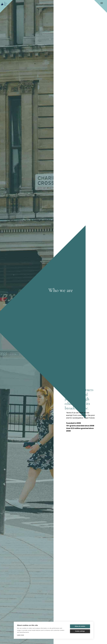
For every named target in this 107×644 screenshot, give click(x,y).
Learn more (21, 635)
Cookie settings (80, 631)
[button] (103, 4)
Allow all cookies (80, 626)
